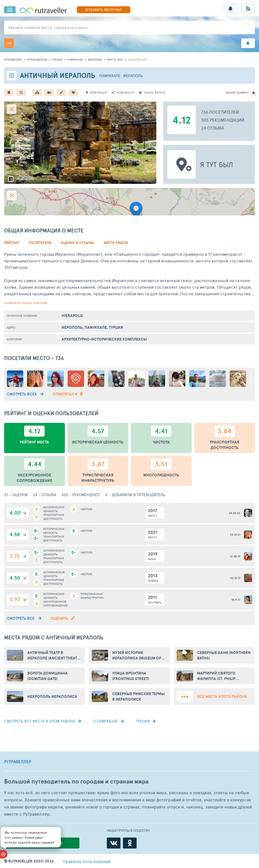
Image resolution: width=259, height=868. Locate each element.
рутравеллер (13, 60)
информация (137, 60)
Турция (57, 60)
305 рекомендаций (223, 120)
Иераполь (95, 60)
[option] (80, 143)
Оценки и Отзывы (77, 243)
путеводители (37, 60)
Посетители (40, 243)
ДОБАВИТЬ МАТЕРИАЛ (104, 10)
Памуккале (75, 60)
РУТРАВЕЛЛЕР (18, 762)
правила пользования (87, 861)
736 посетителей (220, 112)
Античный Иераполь (58, 75)
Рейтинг (12, 243)
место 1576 (115, 60)
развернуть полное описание (26, 303)
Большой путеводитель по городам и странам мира (76, 781)
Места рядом (116, 243)
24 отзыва (212, 128)
